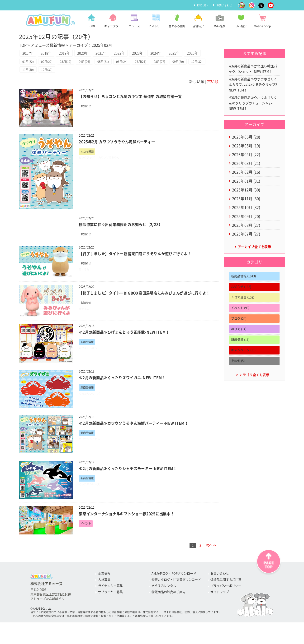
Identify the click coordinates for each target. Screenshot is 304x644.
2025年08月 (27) (246, 236)
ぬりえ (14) (239, 341)
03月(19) (70, 74)
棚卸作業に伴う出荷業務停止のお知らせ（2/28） (126, 237)
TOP (23, 45)
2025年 (202, 54)
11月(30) (50, 82)
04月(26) (91, 74)
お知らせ (87, 119)
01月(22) (29, 74)
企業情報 (104, 589)
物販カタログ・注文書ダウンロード (176, 595)
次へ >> (211, 560)
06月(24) (132, 74)
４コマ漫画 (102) (243, 309)
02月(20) (50, 74)
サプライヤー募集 (110, 607)
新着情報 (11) (240, 352)
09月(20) (194, 74)
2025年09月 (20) (246, 226)
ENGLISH (201, 5)
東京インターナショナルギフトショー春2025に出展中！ (133, 529)
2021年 (116, 54)
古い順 (213, 94)
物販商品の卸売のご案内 (169, 607)
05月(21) (112, 74)
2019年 (73, 54)
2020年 (94, 54)
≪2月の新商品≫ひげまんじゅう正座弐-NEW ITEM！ (130, 347)
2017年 (29, 54)
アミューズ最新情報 (48, 45)
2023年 (159, 54)
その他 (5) (238, 373)
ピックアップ (88, 171)
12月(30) (70, 82)
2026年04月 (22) (246, 160)
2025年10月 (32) (246, 217)
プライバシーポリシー (226, 601)
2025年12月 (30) (246, 198)
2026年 (29, 64)
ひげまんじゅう (90, 364)
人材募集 (104, 595)
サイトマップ (220, 607)
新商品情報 (88, 357)
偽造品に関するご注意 (226, 595)
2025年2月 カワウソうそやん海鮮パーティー (122, 154)
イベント (87, 539)
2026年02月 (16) (246, 179)
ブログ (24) (239, 331)
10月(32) (29, 82)
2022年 (138, 54)
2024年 (181, 54)
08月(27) (174, 74)
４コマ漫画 (88, 165)
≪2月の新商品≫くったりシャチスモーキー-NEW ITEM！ (134, 483)
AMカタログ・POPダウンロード (174, 589)
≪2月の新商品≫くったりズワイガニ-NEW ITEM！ (128, 393)
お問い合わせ (223, 5)
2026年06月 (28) (246, 141)
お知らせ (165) (241, 299)
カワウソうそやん (114, 171)
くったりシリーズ (91, 409)
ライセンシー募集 (110, 601)
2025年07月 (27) (246, 245)
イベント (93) (240, 320)
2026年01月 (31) (246, 189)
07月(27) (153, 74)
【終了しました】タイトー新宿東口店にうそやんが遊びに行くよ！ (142, 267)
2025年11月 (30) (246, 207)
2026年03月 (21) (246, 170)
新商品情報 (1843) (243, 288)
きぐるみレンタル (164, 601)
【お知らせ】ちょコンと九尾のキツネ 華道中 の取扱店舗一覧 (137, 109)
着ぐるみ (85, 283)
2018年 (51, 54)
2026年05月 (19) (246, 151)
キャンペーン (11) (243, 362)
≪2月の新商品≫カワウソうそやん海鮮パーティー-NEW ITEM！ (141, 438)
